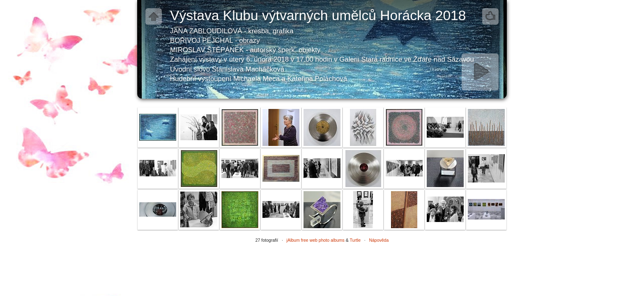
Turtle (355, 240)
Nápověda (379, 240)
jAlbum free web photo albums (316, 240)
